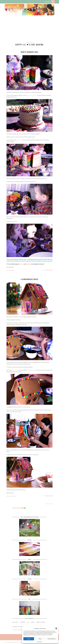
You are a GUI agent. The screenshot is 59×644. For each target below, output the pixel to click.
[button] (56, 628)
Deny (40, 639)
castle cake (49, 261)
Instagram (28, 264)
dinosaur (34, 259)
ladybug (30, 259)
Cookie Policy (39, 642)
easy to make (20, 140)
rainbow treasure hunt (32, 95)
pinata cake (18, 261)
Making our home (41, 622)
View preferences (52, 639)
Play (28, 622)
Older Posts (49, 504)
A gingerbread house (30, 279)
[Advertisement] (29, 30)
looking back (15, 370)
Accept (29, 639)
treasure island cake (26, 261)
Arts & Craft (15, 622)
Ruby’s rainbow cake (29, 52)
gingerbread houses (31, 370)
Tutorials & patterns (17, 627)
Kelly (13, 270)
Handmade (23, 622)
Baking (33, 622)
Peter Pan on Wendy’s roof (37, 261)
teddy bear (50, 259)
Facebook (21, 264)
